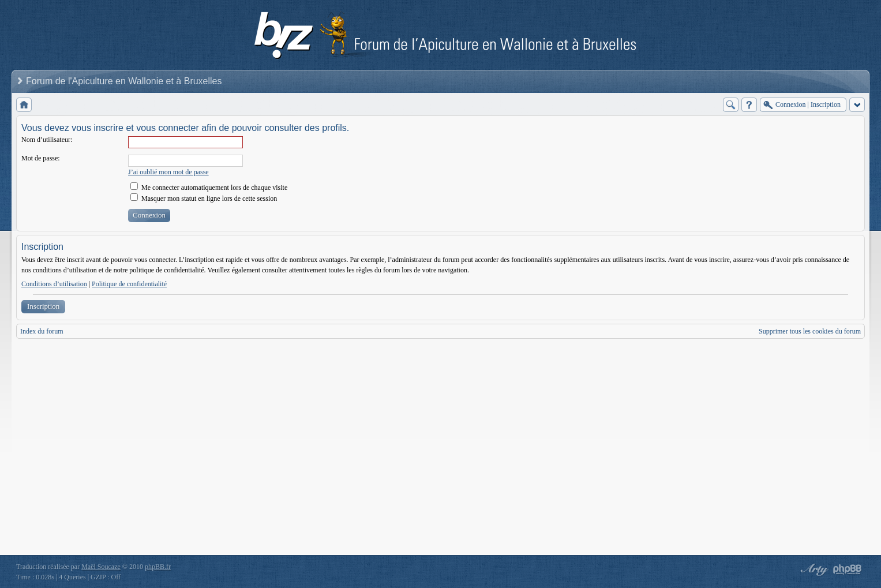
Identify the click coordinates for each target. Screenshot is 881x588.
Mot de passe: (41, 158)
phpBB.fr (158, 567)
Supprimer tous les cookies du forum (810, 331)
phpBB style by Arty (813, 570)
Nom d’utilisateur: (47, 140)
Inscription (43, 306)
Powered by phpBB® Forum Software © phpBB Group (848, 570)
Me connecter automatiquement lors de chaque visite (209, 188)
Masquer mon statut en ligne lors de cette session (204, 199)
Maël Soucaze (101, 567)
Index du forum (42, 331)
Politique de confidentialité (129, 284)
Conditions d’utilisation (54, 284)
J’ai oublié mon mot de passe (168, 172)
